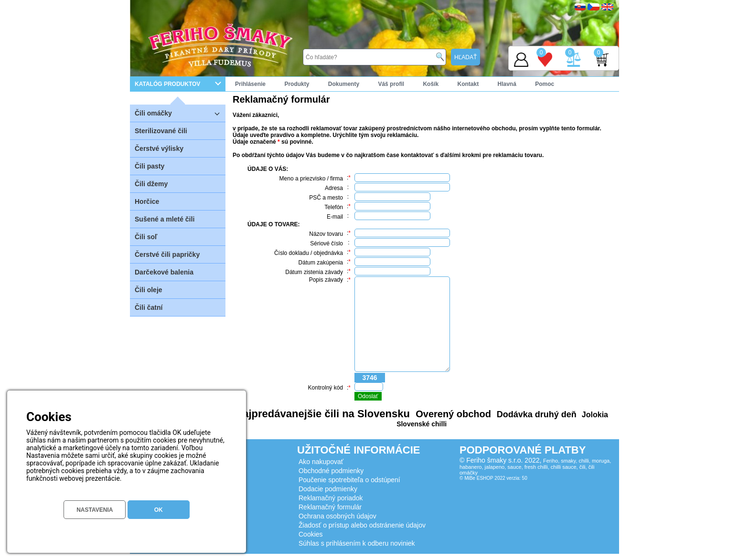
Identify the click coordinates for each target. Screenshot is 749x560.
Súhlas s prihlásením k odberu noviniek (357, 543)
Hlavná (507, 84)
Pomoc (545, 84)
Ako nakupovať (321, 462)
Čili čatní (149, 307)
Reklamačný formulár (330, 507)
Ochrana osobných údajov (337, 516)
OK (159, 510)
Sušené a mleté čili (165, 219)
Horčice (147, 201)
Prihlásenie (250, 84)
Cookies (311, 534)
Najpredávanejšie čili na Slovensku (322, 414)
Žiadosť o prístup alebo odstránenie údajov (362, 525)
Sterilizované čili (161, 131)
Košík (431, 84)
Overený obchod (452, 414)
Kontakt (468, 84)
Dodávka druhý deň (535, 414)
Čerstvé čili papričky (167, 254)
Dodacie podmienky (328, 489)
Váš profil (391, 84)
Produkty (297, 84)
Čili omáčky (180, 113)
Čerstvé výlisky (159, 148)
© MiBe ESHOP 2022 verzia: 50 (493, 478)
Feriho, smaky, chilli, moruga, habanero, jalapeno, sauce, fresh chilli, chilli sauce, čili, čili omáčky (535, 467)
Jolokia (594, 415)
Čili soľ (146, 237)
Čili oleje (149, 290)
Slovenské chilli (422, 424)
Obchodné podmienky (331, 471)
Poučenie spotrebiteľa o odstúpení (349, 480)
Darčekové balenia (164, 272)
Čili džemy (151, 184)
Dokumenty (344, 84)
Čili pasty (150, 166)
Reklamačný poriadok (331, 498)
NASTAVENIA (95, 510)
